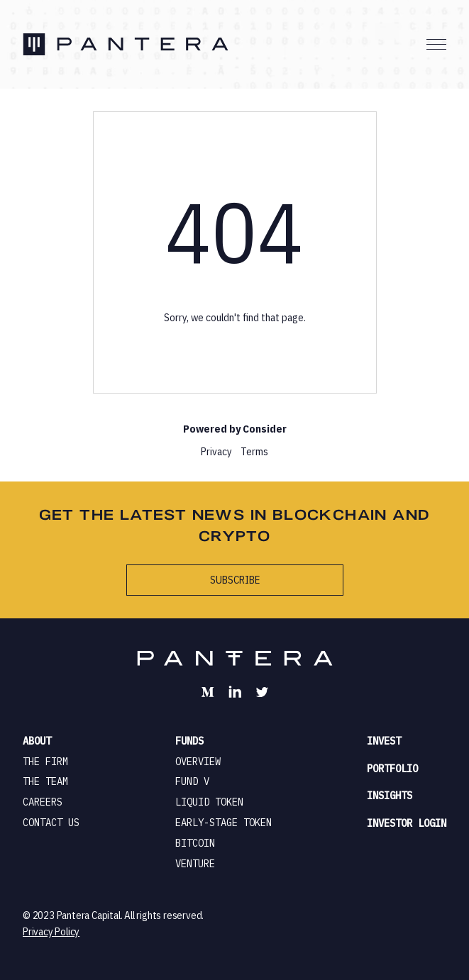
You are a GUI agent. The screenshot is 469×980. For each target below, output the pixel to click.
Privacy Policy (51, 931)
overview (198, 762)
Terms (254, 451)
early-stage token (224, 823)
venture (195, 864)
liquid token (209, 802)
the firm (45, 762)
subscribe (235, 580)
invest (384, 741)
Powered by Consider (235, 429)
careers (43, 802)
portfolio (392, 769)
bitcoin (195, 843)
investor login (407, 823)
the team (45, 781)
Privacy (216, 451)
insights (390, 796)
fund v (192, 781)
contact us (51, 823)
